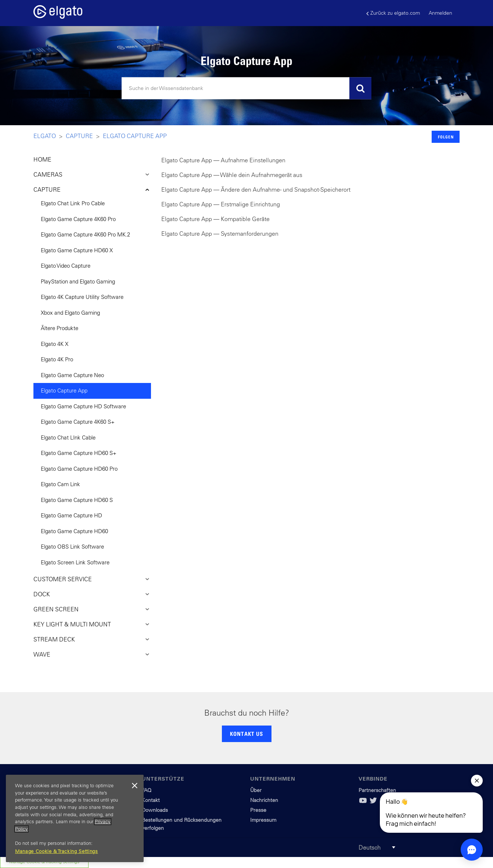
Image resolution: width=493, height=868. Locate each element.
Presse (258, 810)
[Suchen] (246, 88)
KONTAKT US (246, 734)
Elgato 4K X (55, 344)
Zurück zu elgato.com (393, 13)
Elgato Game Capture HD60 (74, 531)
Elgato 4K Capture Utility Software (82, 297)
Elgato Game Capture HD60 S (77, 500)
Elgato (45, 136)
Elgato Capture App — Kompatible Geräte (215, 219)
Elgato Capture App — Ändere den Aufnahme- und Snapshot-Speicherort (256, 189)
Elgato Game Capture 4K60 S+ (78, 422)
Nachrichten (264, 800)
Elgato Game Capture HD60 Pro (79, 469)
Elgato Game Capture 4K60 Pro (78, 219)
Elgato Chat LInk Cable (68, 437)
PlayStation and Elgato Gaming (78, 281)
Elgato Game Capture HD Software (83, 406)
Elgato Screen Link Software (75, 562)
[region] (75, 818)
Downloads (155, 810)
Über (256, 790)
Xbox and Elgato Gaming (70, 313)
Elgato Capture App (135, 136)
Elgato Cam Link (60, 484)
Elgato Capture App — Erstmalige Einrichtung (221, 204)
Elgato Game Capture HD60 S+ (79, 453)
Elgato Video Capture (66, 266)
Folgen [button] (446, 137)
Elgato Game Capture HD (71, 515)
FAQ (147, 790)
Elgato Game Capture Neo (72, 375)
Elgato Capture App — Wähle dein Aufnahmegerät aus (232, 175)
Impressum (263, 820)
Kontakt (151, 800)
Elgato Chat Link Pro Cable (73, 203)
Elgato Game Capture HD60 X (77, 250)
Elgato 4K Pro (57, 359)
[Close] (134, 786)
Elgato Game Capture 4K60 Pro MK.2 (85, 234)
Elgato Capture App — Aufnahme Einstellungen (223, 160)
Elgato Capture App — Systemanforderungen (220, 234)
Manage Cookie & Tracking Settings (57, 851)
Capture (79, 136)
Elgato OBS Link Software (72, 547)
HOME (42, 159)
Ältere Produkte (60, 328)
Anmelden (440, 13)
